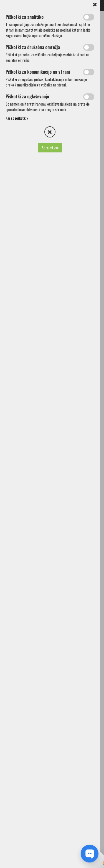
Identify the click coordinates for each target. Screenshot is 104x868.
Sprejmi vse (50, 148)
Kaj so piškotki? (17, 118)
